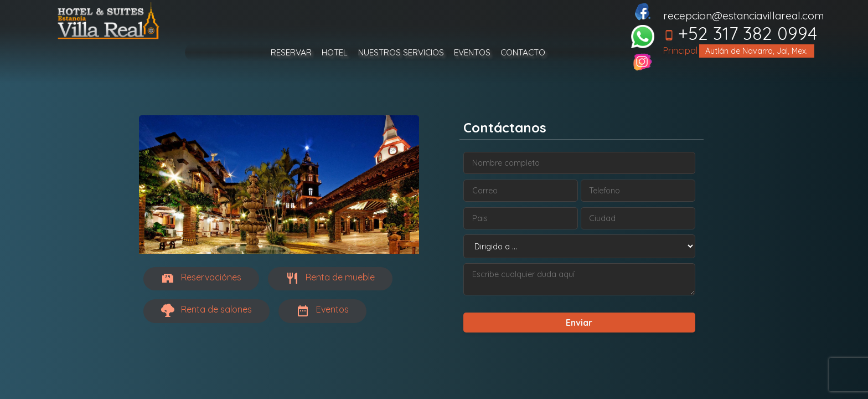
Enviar (579, 323)
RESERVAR (291, 52)
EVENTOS (472, 52)
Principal (680, 50)
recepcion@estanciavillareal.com (743, 16)
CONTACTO (523, 52)
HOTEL (335, 52)
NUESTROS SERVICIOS (401, 52)
